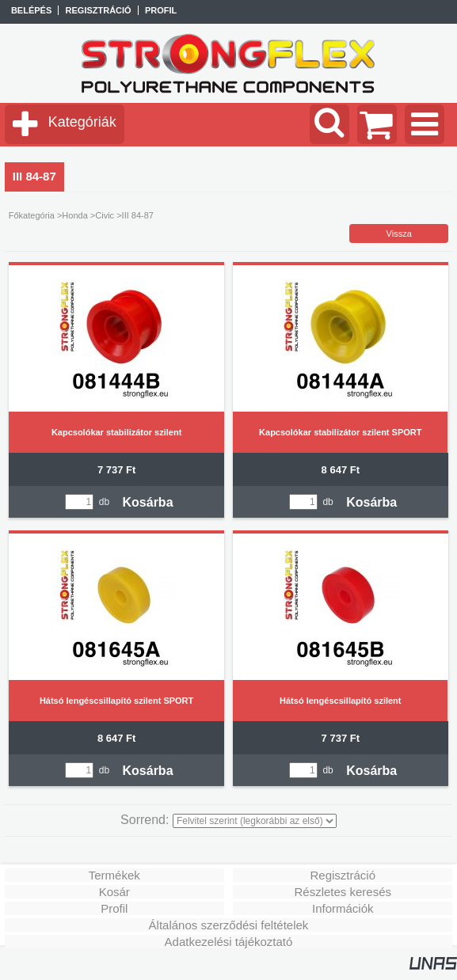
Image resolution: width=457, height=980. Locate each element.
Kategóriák (82, 122)
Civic (105, 215)
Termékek (114, 875)
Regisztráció (343, 875)
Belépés (31, 10)
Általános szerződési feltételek (229, 925)
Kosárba (148, 502)
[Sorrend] (255, 821)
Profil (114, 908)
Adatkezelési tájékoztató (229, 942)
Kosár (114, 892)
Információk (343, 908)
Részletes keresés (343, 892)
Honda (74, 215)
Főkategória (32, 215)
